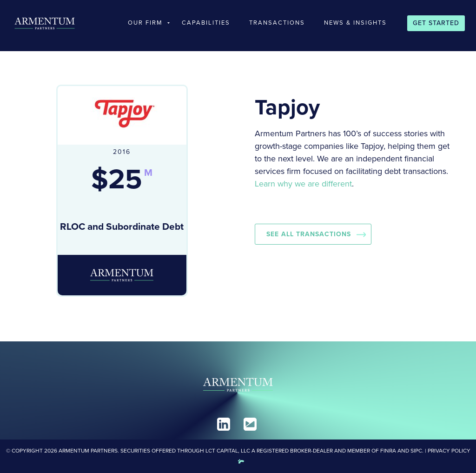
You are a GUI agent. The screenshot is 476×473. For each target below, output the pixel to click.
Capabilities (206, 23)
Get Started (436, 23)
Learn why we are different (303, 184)
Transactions (277, 23)
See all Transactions (309, 234)
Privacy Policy (449, 451)
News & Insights (355, 23)
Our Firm (145, 23)
